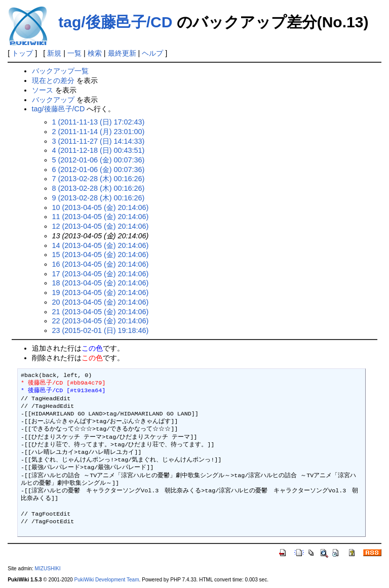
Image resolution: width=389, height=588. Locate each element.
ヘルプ (152, 53)
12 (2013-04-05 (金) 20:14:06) (101, 226)
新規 (54, 53)
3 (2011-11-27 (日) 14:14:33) (99, 141)
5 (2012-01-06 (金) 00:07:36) (99, 160)
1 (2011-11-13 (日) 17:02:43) (99, 122)
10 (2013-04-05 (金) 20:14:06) (101, 207)
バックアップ (53, 100)
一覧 (74, 53)
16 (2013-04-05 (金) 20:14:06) (101, 264)
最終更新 (122, 53)
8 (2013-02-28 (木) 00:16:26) (99, 188)
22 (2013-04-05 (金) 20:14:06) (101, 321)
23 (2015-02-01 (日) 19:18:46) (101, 330)
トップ (22, 53)
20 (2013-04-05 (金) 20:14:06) (101, 302)
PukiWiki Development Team (107, 580)
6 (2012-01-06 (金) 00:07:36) (99, 170)
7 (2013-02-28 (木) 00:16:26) (99, 179)
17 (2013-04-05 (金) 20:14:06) (101, 274)
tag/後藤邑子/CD (115, 22)
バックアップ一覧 (60, 71)
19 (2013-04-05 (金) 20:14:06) (101, 292)
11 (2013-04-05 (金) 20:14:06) (101, 217)
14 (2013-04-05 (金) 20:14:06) (101, 245)
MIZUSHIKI (48, 569)
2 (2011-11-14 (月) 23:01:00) (99, 132)
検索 (95, 53)
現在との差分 (53, 80)
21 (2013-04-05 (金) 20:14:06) (101, 312)
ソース (43, 90)
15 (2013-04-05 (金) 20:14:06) (101, 255)
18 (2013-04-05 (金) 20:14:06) (101, 283)
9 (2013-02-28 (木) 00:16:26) (99, 198)
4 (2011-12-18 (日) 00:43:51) (99, 150)
